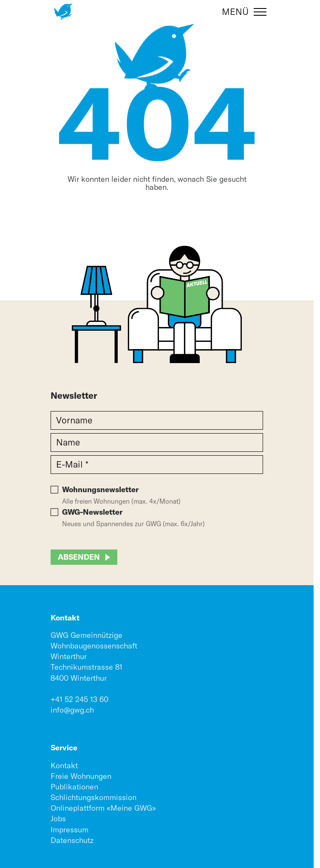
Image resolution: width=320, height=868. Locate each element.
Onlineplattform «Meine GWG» (103, 808)
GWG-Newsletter (92, 512)
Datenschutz (72, 840)
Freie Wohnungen (81, 776)
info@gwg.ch (72, 710)
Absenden (79, 557)
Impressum (69, 830)
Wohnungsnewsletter (100, 489)
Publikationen (74, 787)
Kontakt (64, 765)
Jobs (58, 819)
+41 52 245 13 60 (79, 699)
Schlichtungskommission (93, 797)
